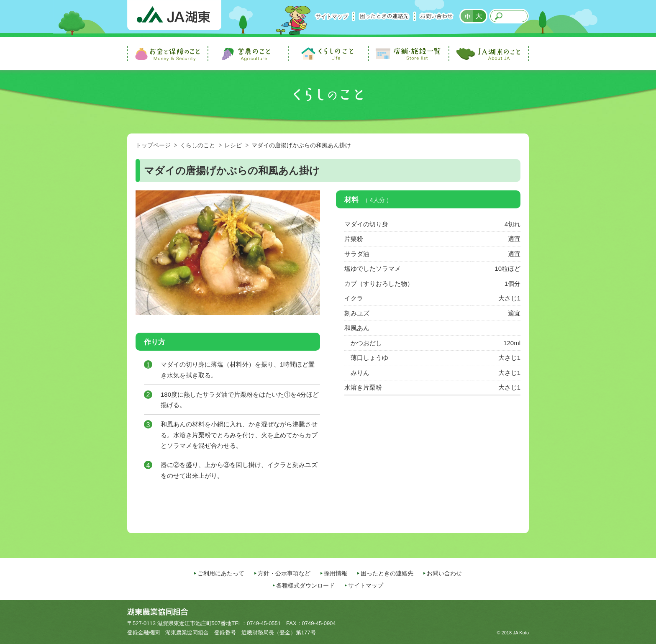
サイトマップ (332, 16)
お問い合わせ (436, 16)
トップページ (153, 145)
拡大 (480, 16)
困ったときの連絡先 (384, 16)
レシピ (233, 145)
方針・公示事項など (284, 573)
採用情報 (336, 573)
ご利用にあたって (221, 573)
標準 (466, 16)
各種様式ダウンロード (305, 585)
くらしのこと (197, 145)
